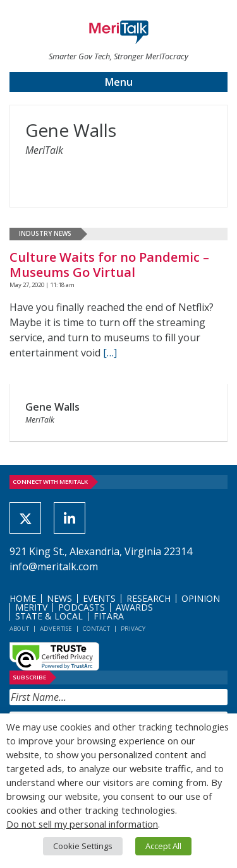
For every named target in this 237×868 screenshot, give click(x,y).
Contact (96, 629)
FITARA (109, 616)
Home (23, 598)
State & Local (49, 616)
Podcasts (82, 607)
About (19, 629)
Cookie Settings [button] (83, 846)
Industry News (45, 233)
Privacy (133, 629)
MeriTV (31, 607)
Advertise (56, 629)
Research (149, 598)
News (59, 598)
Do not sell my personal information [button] (82, 824)
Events (99, 598)
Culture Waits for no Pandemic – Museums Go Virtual (109, 265)
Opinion (201, 598)
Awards (134, 607)
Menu (119, 82)
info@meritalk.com (54, 566)
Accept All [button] (163, 846)
